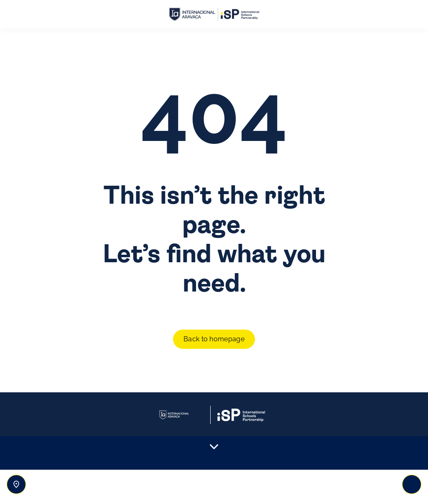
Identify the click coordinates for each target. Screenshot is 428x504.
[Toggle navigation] (412, 484)
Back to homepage (214, 339)
